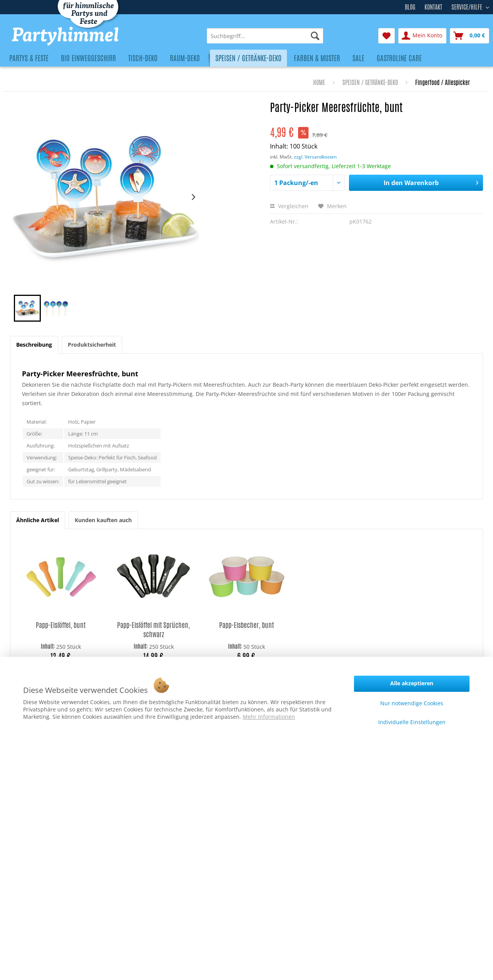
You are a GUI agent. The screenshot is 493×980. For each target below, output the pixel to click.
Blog (410, 7)
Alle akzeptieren (412, 683)
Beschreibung (34, 345)
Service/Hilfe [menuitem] (468, 6)
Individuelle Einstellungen (412, 722)
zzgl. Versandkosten (315, 157)
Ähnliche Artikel (38, 520)
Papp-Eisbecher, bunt (246, 625)
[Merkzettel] (387, 36)
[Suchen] (315, 36)
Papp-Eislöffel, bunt (61, 625)
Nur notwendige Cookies (412, 703)
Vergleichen (289, 206)
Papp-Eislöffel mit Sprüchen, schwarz (153, 630)
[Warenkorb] (470, 36)
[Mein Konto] (422, 36)
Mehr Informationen (269, 717)
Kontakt (433, 7)
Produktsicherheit (92, 345)
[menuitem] (265, 36)
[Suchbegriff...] (265, 36)
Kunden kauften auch (103, 520)
